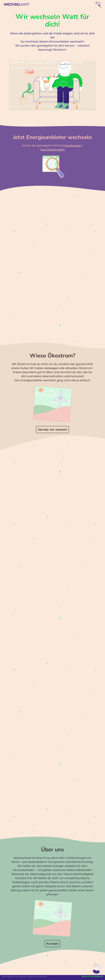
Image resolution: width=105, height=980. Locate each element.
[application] (52, 85)
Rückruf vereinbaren (93, 976)
